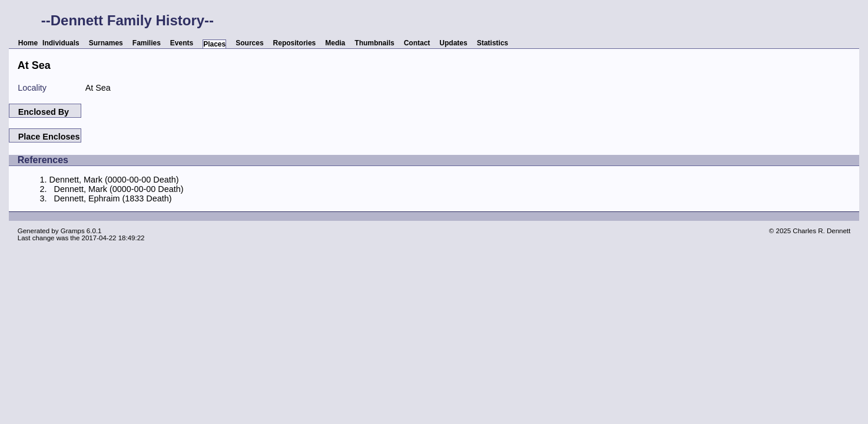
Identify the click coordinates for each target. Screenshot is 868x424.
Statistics (493, 43)
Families (147, 43)
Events (182, 43)
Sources (249, 43)
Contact (417, 43)
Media (335, 43)
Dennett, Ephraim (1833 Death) (113, 198)
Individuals (61, 43)
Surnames (106, 43)
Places (214, 44)
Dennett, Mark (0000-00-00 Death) (114, 180)
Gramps (73, 231)
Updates (453, 43)
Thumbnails (374, 43)
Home (28, 43)
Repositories (295, 43)
